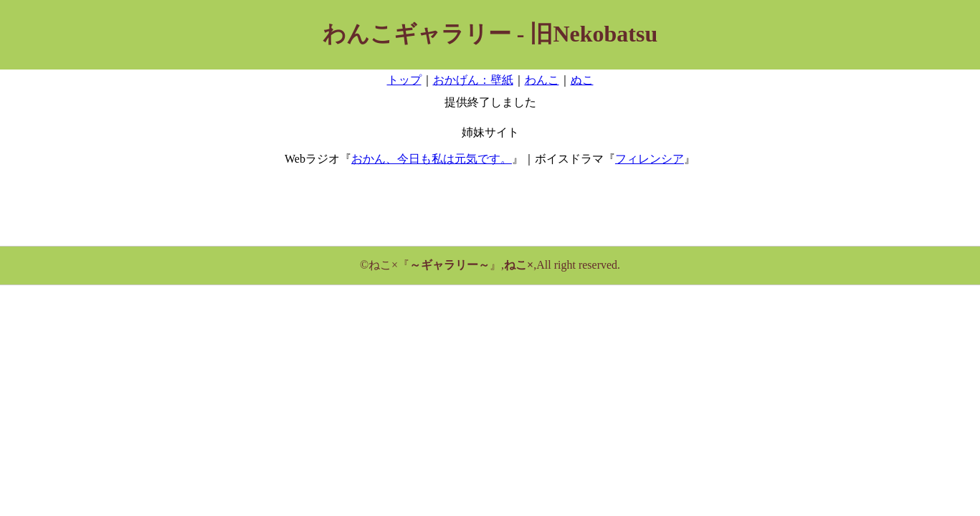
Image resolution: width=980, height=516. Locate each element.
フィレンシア (650, 159)
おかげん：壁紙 (473, 80)
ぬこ (582, 80)
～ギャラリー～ (449, 265)
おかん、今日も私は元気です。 (432, 159)
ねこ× (519, 265)
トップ (404, 80)
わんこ (542, 80)
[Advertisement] (490, 211)
